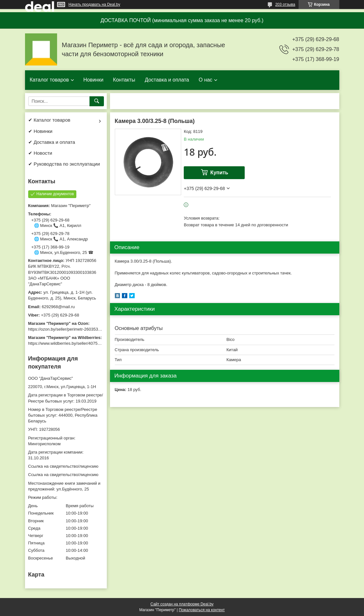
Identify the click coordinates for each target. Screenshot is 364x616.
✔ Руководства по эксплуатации (64, 164)
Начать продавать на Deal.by (94, 4)
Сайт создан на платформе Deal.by (182, 604)
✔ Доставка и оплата (52, 142)
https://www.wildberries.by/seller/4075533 (66, 343)
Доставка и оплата (167, 80)
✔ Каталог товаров (49, 120)
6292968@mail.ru (58, 307)
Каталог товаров (49, 80)
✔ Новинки (40, 131)
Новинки (93, 80)
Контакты (124, 80)
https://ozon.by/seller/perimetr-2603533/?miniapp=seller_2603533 (89, 329)
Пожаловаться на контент (202, 610)
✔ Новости (40, 153)
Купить (219, 173)
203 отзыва (285, 4)
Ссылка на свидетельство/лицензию (63, 466)
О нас (205, 80)
